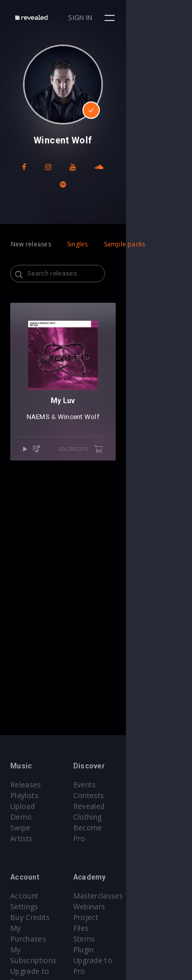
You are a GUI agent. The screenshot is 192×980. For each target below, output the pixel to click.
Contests (122, 795)
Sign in (147, 17)
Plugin (117, 928)
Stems (118, 917)
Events (118, 785)
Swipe (20, 817)
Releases (26, 785)
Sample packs (125, 227)
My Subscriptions (40, 917)
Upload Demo (35, 806)
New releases (31, 227)
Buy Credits (30, 896)
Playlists (24, 795)
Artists (21, 828)
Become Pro (128, 817)
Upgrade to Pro (37, 928)
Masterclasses (131, 885)
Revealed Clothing (137, 806)
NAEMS (71, 466)
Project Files (128, 906)
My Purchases (35, 906)
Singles (78, 227)
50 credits (147, 498)
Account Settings (39, 885)
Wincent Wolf (111, 466)
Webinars (123, 896)
